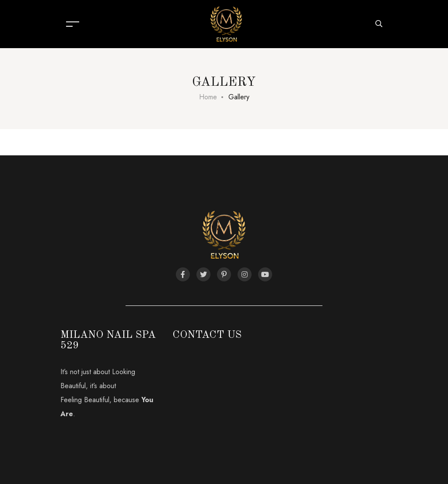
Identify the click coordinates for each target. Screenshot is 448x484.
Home (208, 97)
